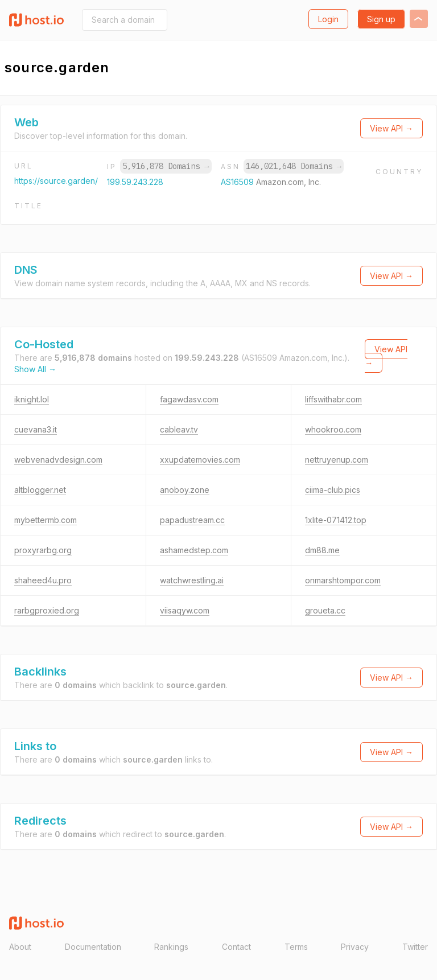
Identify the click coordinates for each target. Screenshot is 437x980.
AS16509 (238, 182)
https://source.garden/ (56, 181)
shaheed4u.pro (43, 580)
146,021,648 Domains (294, 166)
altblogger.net (40, 490)
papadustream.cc (192, 520)
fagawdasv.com (189, 399)
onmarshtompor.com (343, 580)
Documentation (93, 947)
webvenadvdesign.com (58, 460)
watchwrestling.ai (192, 580)
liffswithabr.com (333, 399)
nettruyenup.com (337, 460)
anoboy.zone (185, 490)
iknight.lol (32, 399)
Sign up (381, 19)
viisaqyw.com (185, 610)
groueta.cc (325, 610)
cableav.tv (179, 429)
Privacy (355, 947)
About (20, 947)
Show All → (35, 369)
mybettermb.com (46, 520)
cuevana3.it (36, 429)
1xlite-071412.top (336, 520)
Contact (236, 947)
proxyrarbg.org (43, 550)
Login (328, 19)
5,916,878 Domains (166, 166)
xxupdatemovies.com (200, 460)
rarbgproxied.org (47, 610)
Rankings (171, 947)
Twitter (415, 947)
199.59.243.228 (135, 182)
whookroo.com (333, 429)
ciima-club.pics (333, 490)
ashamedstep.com (194, 550)
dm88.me (322, 550)
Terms (296, 947)
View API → (391, 128)
